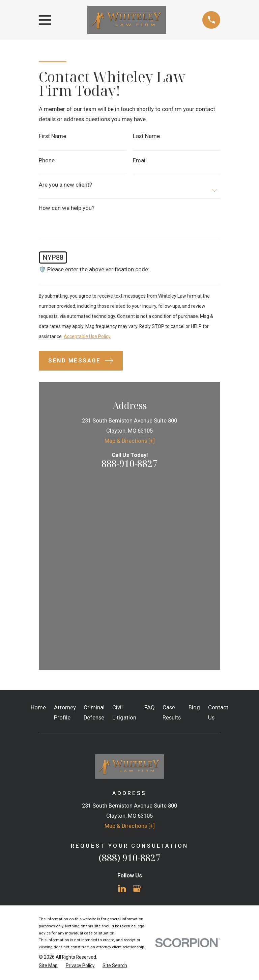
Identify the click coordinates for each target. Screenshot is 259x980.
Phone (47, 161)
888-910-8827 (129, 464)
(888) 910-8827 (129, 676)
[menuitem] (48, 784)
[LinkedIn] (122, 707)
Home (38, 526)
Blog (194, 526)
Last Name (146, 137)
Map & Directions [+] (130, 441)
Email (140, 161)
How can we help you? (67, 208)
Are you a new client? (65, 185)
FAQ (150, 526)
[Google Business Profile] (137, 707)
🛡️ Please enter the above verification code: (94, 270)
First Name (52, 137)
